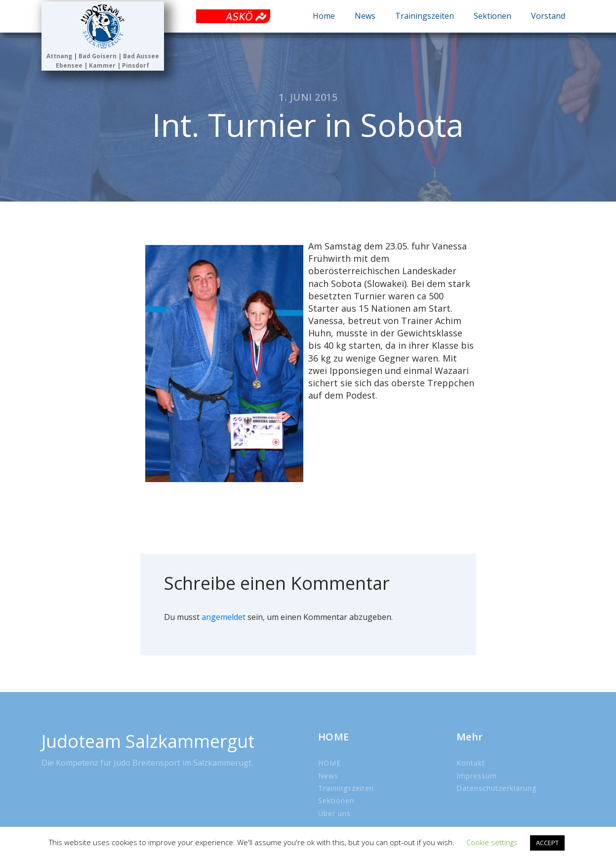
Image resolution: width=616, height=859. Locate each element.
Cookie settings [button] (492, 842)
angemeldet (224, 617)
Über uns (334, 813)
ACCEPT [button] (547, 843)
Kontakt (471, 763)
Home (324, 16)
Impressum (477, 776)
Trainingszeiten (425, 16)
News (365, 16)
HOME (329, 763)
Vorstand (548, 16)
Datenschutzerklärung (496, 788)
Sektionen (493, 16)
